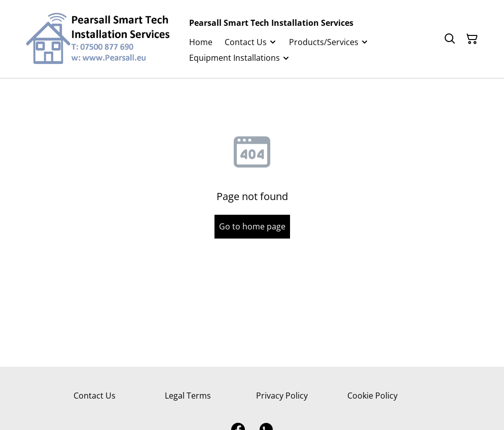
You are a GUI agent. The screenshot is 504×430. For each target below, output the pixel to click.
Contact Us (95, 396)
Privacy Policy (282, 396)
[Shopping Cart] (472, 39)
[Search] (450, 39)
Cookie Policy (372, 396)
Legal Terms (188, 396)
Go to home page (252, 226)
